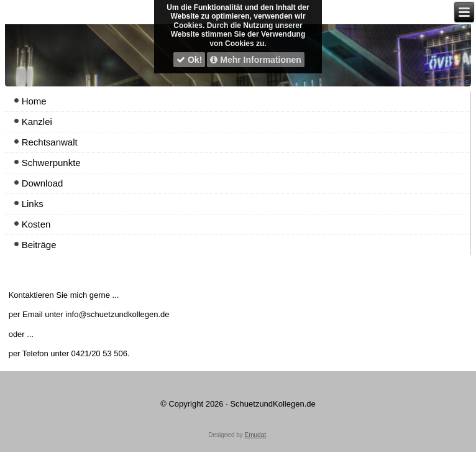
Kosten (36, 224)
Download (43, 183)
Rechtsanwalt (50, 142)
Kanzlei (37, 122)
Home (34, 101)
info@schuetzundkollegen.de (117, 314)
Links (33, 204)
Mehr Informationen (256, 60)
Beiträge (39, 245)
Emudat (255, 435)
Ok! (189, 60)
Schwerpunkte (51, 163)
